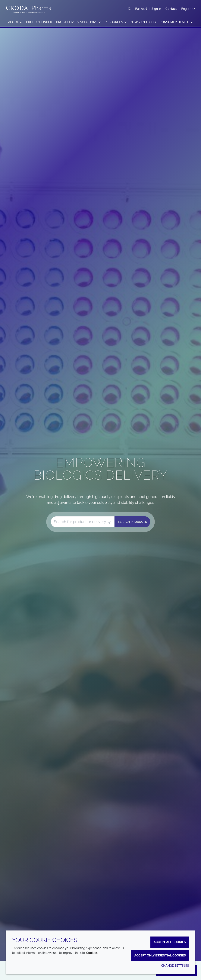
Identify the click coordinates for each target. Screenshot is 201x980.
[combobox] (83, 522)
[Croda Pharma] (29, 8)
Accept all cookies (170, 942)
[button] (15, 23)
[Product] (83, 522)
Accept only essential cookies (160, 955)
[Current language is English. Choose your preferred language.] (188, 9)
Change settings (175, 966)
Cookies (92, 953)
